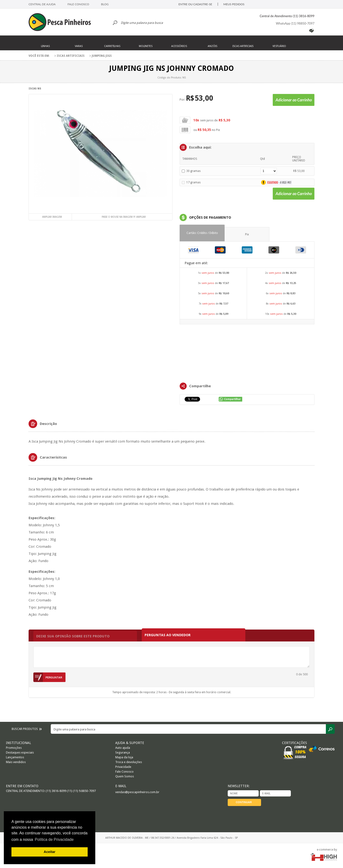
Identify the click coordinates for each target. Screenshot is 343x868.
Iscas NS (35, 89)
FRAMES (247, 353)
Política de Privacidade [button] (54, 840)
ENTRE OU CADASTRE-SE (195, 4)
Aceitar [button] (50, 852)
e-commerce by (327, 850)
